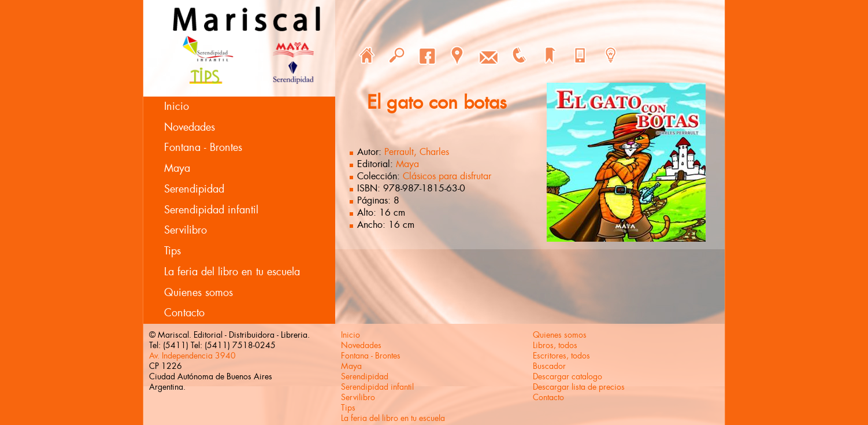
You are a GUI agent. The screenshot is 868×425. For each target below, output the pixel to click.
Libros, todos (555, 345)
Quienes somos (199, 293)
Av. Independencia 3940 (192, 356)
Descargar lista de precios (579, 387)
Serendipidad (194, 189)
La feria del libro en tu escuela (232, 272)
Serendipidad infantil (211, 210)
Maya (177, 168)
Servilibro (186, 230)
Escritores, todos (561, 356)
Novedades (190, 127)
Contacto (184, 313)
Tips (173, 251)
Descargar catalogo (567, 376)
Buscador (549, 366)
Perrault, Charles (417, 152)
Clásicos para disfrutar (447, 176)
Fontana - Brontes (203, 147)
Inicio (177, 106)
